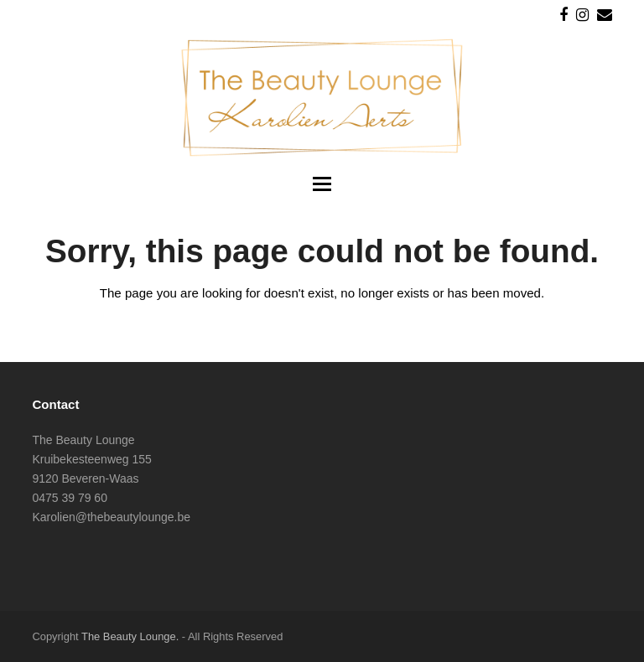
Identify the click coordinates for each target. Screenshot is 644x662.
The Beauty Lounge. (130, 636)
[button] (322, 184)
